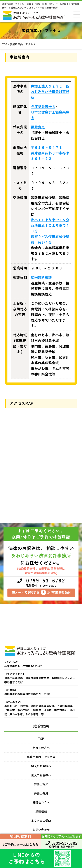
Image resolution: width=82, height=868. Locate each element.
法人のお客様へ (41, 775)
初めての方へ (41, 748)
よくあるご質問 (41, 821)
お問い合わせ (41, 830)
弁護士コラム (41, 802)
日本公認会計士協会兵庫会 (50, 115)
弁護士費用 (41, 793)
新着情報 (41, 811)
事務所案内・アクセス (41, 757)
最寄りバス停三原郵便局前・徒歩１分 (50, 239)
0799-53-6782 (41, 583)
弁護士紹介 (41, 784)
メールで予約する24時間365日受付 (41, 592)
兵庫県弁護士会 (43, 107)
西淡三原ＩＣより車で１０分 (50, 228)
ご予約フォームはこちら (20, 844)
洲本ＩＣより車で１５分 (50, 220)
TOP (41, 739)
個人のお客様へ (41, 766)
